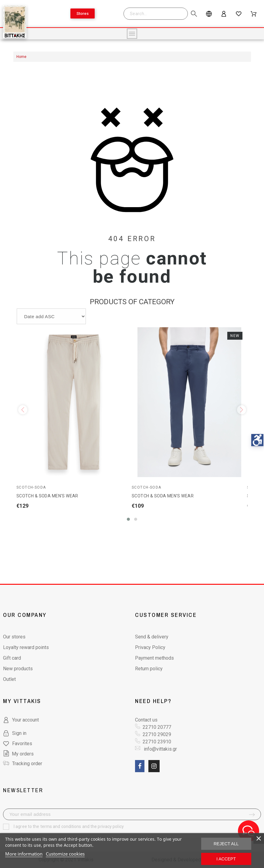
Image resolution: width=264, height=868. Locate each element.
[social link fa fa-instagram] (154, 766)
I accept (226, 859)
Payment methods (154, 658)
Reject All (226, 844)
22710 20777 (157, 727)
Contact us (146, 720)
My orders (18, 754)
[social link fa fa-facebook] (140, 766)
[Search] (159, 14)
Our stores (14, 637)
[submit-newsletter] (252, 815)
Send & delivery (152, 637)
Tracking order (27, 764)
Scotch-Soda (31, 487)
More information (24, 854)
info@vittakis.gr (160, 749)
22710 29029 (157, 734)
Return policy (149, 669)
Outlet (9, 679)
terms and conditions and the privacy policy (82, 826)
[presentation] (23, 410)
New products (18, 669)
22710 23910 (157, 742)
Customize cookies (65, 854)
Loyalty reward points (26, 647)
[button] (128, 519)
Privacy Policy (150, 647)
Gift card (12, 658)
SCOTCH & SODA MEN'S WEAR (47, 496)
